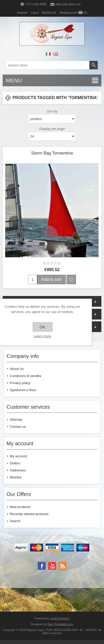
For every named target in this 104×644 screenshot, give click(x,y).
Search (15, 521)
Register (22, 13)
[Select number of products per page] (52, 136)
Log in (35, 13)
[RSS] (63, 566)
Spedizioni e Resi (23, 390)
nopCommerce (60, 618)
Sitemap (16, 420)
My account (18, 456)
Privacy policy (20, 383)
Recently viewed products (29, 514)
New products (20, 507)
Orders (15, 463)
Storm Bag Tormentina (52, 153)
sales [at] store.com (68, 4)
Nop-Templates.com (61, 624)
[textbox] (48, 65)
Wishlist (16, 477)
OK (42, 327)
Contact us (18, 427)
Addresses (18, 470)
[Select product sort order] (52, 119)
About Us (17, 369)
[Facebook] (42, 566)
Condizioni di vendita (25, 376)
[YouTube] (52, 566)
